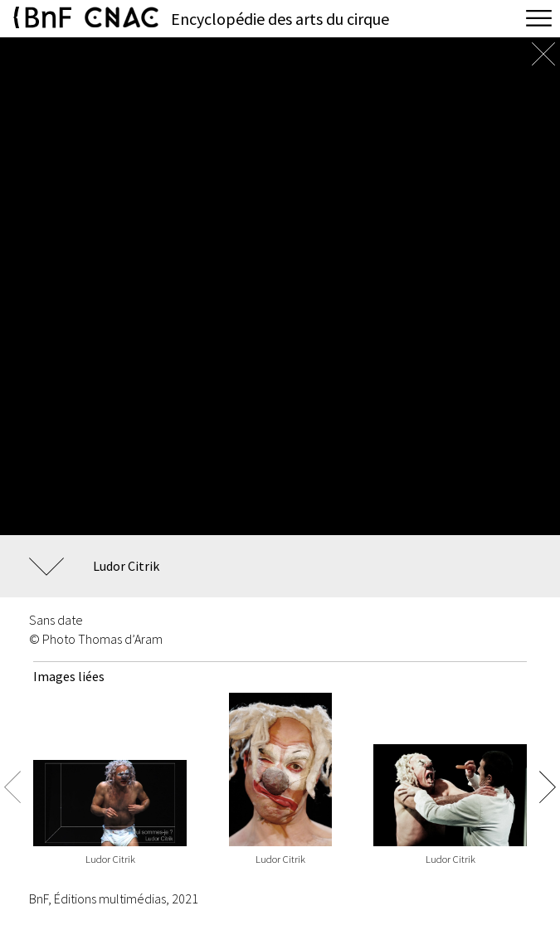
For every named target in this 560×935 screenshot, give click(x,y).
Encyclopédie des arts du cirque (280, 19)
